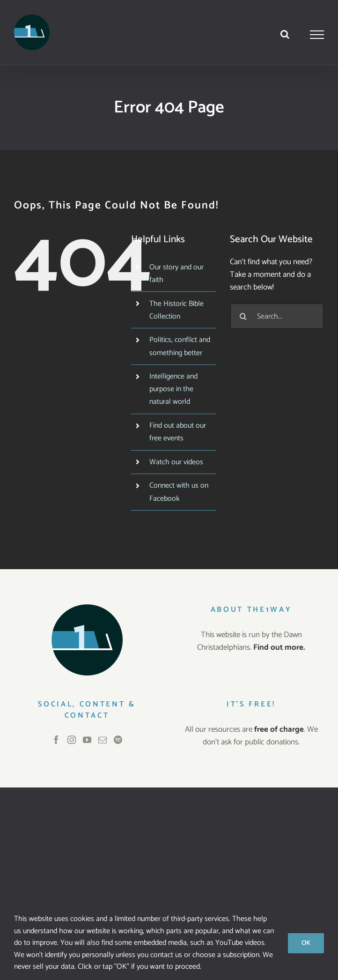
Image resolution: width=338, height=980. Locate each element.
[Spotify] (118, 740)
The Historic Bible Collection (176, 310)
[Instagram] (72, 740)
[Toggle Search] (285, 34)
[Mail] (103, 740)
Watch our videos (176, 462)
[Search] (243, 316)
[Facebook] (56, 740)
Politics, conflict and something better (180, 346)
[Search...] (277, 316)
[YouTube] (87, 740)
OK (306, 943)
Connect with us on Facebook (179, 492)
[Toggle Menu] (317, 35)
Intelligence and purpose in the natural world (173, 389)
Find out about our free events (178, 432)
